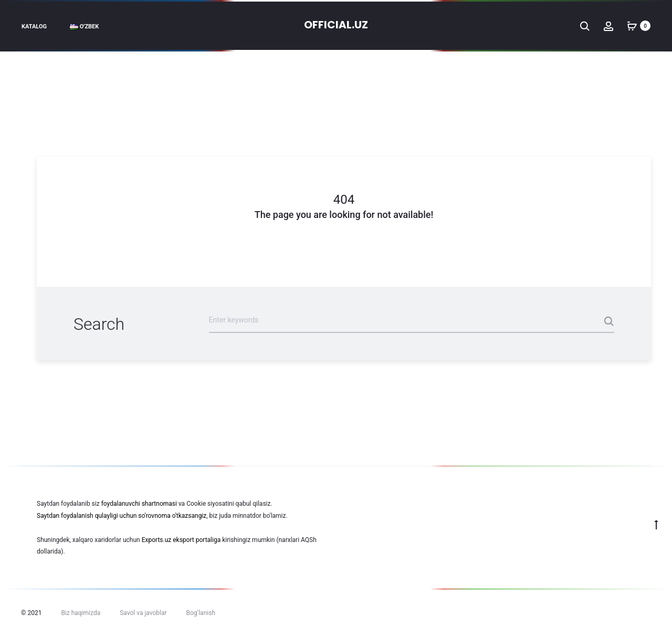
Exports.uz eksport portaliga (181, 540)
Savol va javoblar (143, 613)
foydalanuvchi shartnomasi (139, 504)
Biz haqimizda (81, 613)
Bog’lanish (201, 613)
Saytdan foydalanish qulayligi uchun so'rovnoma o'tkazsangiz (122, 516)
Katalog (34, 27)
